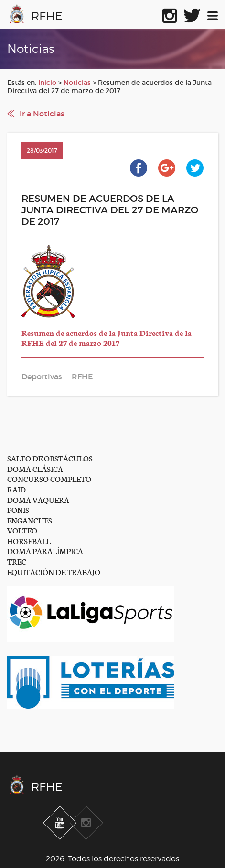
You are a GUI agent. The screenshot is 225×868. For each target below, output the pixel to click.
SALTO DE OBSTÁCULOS (50, 458)
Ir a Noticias (42, 114)
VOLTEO (22, 530)
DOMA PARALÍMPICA (45, 550)
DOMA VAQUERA (38, 499)
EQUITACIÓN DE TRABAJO (54, 571)
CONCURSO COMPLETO (49, 478)
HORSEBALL (29, 540)
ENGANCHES (30, 520)
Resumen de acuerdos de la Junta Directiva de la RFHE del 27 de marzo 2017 (107, 338)
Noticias (77, 83)
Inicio (47, 83)
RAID (16, 489)
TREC (17, 561)
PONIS (18, 509)
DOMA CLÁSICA (35, 468)
